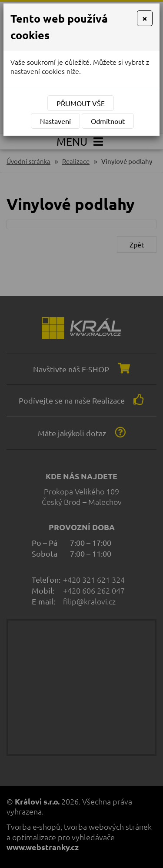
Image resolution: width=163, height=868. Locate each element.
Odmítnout (108, 121)
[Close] (145, 18)
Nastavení (55, 121)
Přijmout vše (81, 103)
